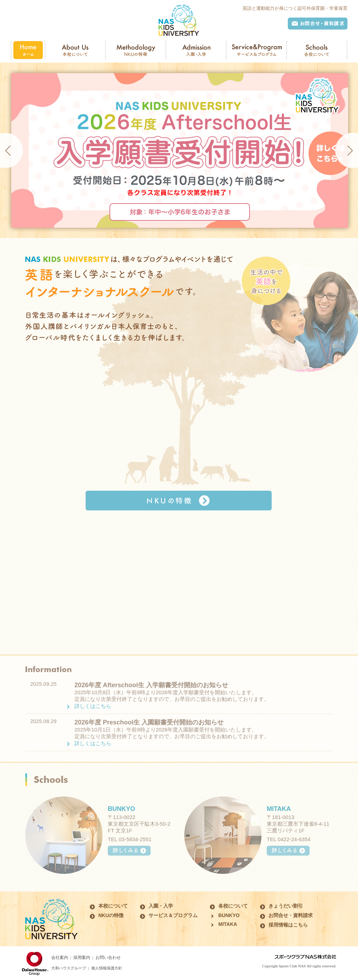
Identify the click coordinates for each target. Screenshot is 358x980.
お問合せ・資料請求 (318, 24)
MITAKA (279, 809)
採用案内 (82, 958)
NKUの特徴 (179, 501)
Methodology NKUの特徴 (136, 50)
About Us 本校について (75, 50)
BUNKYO (121, 809)
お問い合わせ (108, 958)
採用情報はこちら (288, 925)
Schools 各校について (317, 50)
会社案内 (60, 958)
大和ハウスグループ (69, 968)
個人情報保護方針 (107, 968)
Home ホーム (28, 50)
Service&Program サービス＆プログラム (256, 50)
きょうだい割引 (286, 906)
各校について (233, 906)
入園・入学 (161, 906)
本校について (113, 906)
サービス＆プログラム (173, 915)
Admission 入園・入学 (196, 50)
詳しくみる (129, 851)
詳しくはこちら (93, 706)
